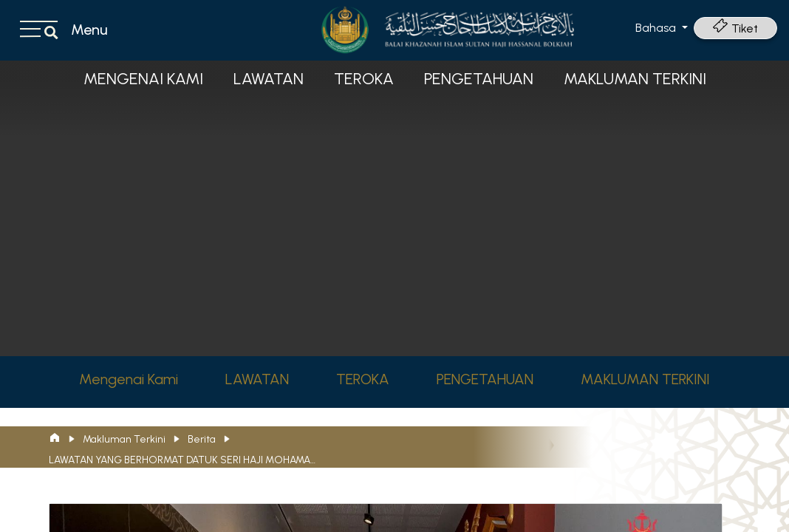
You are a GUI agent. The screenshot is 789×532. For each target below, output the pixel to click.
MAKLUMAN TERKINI (635, 79)
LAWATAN (269, 79)
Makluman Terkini (124, 439)
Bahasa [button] (657, 28)
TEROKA (364, 79)
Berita (202, 439)
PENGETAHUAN (479, 79)
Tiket (735, 28)
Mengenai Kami (143, 79)
